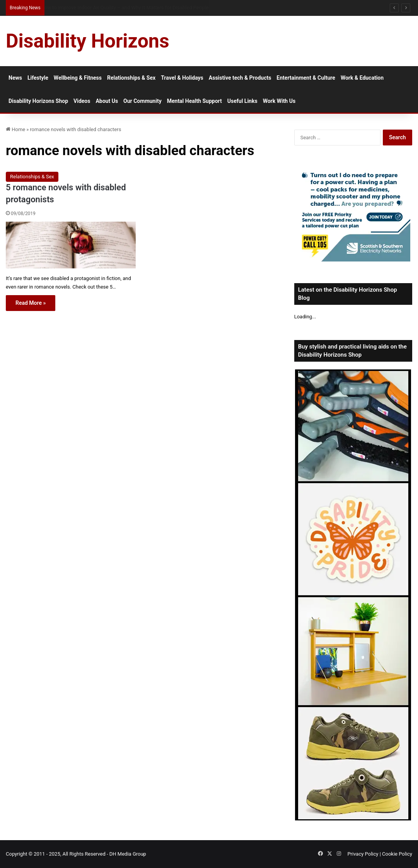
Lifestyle (38, 78)
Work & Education (362, 78)
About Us (107, 101)
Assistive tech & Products (240, 78)
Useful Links (242, 101)
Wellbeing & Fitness (78, 78)
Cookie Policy (397, 854)
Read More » (31, 303)
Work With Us (279, 101)
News (15, 78)
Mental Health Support (194, 101)
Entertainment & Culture (306, 78)
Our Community (142, 101)
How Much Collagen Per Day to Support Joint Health (99, 8)
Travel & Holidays (182, 78)
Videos (82, 101)
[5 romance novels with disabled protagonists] (71, 245)
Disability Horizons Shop (38, 101)
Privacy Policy (363, 854)
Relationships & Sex (131, 78)
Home (15, 129)
